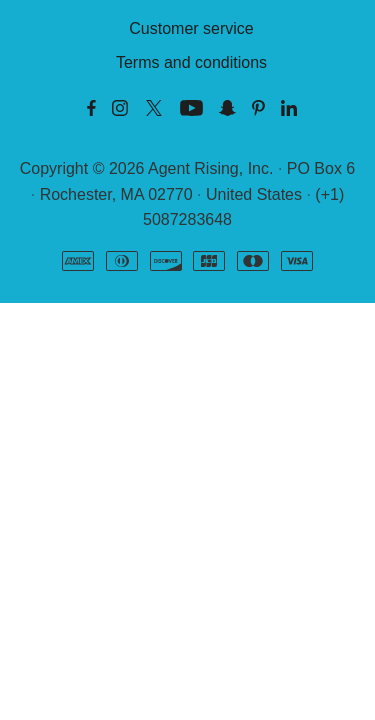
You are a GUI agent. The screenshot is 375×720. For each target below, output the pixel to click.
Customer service (191, 28)
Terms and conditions (191, 62)
